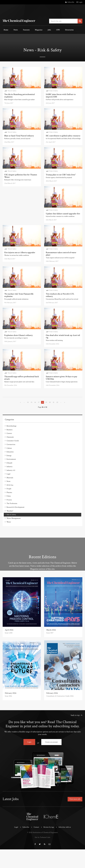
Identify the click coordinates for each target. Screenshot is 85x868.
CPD (47, 30)
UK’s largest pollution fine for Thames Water (20, 174)
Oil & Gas (10, 510)
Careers (9, 464)
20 (50, 433)
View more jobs (74, 819)
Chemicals (10, 467)
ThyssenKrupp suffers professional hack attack (63, 368)
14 (27, 433)
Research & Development (15, 530)
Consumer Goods (13, 470)
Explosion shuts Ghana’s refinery (59, 328)
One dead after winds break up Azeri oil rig (21, 368)
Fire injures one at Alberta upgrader (19, 251)
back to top (75, 736)
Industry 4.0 (11, 497)
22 (58, 433)
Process (9, 523)
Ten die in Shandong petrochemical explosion (19, 94)
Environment (11, 487)
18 (42, 433)
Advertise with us (65, 846)
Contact (36, 846)
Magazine (32, 30)
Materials (10, 503)
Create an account (51, 763)
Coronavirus (11, 474)
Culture (9, 477)
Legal (8, 500)
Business (10, 460)
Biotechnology (11, 457)
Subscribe (70, 2)
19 (46, 433)
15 (31, 433)
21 (54, 433)
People (9, 513)
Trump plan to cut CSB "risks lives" (60, 173)
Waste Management (14, 540)
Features (22, 30)
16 (35, 433)
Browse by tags (49, 846)
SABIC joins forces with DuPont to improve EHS (60, 94)
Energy (9, 483)
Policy (9, 520)
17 (39, 433)
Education (10, 480)
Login (79, 2)
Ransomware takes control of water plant (63, 251)
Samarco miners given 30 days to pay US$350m (20, 409)
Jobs (41, 30)
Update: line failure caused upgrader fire (62, 212)
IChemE (9, 490)
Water (9, 543)
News (13, 30)
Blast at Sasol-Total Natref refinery (19, 134)
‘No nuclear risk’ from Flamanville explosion (18, 290)
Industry (9, 493)
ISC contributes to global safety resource (62, 134)
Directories (57, 30)
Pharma (9, 516)
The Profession (12, 526)
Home (5, 30)
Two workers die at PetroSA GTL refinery (63, 289)
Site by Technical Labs (42, 856)
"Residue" (10, 533)
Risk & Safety (12, 90)
